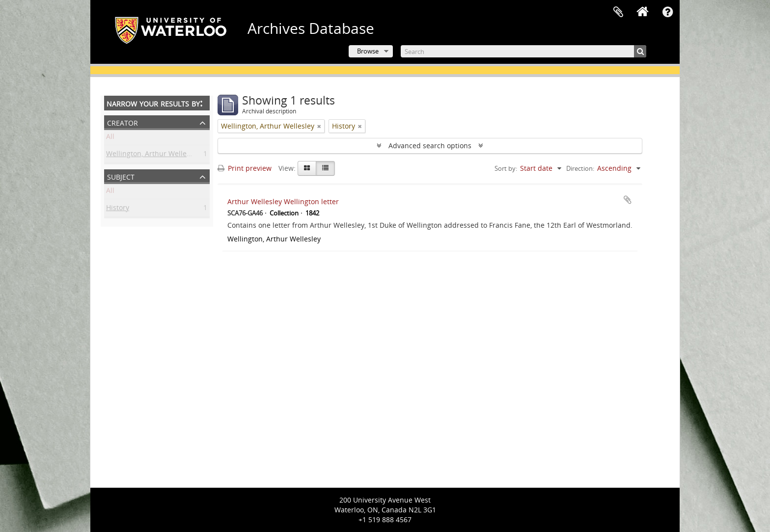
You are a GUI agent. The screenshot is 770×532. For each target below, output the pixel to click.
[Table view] (325, 168)
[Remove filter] (319, 126)
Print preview (245, 168)
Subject (121, 176)
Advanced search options (430, 146)
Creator (123, 122)
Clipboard (618, 12)
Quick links (667, 12)
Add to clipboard (628, 200)
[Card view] (307, 168)
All (110, 138)
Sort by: (506, 168)
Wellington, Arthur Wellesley (153, 155)
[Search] (523, 51)
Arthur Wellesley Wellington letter (283, 201)
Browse (368, 51)
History (118, 209)
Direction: (580, 168)
